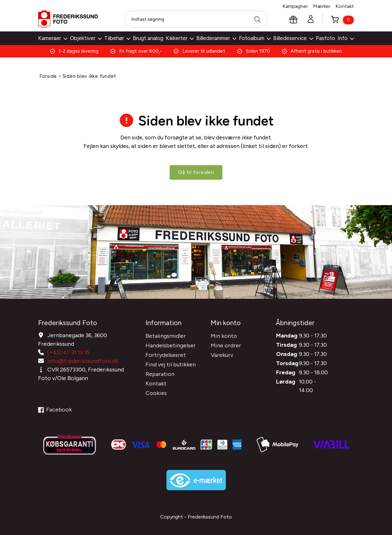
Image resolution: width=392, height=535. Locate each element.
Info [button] (346, 38)
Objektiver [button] (86, 38)
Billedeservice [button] (293, 38)
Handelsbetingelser (171, 345)
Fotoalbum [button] (255, 38)
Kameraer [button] (53, 38)
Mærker (322, 6)
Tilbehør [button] (117, 38)
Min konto (224, 336)
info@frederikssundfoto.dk (83, 361)
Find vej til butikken (171, 364)
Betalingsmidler (166, 336)
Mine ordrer (226, 345)
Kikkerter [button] (180, 38)
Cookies (156, 393)
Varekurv (222, 355)
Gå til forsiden (196, 173)
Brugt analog (148, 38)
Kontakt (345, 6)
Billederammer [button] (216, 38)
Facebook (55, 409)
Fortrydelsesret (166, 355)
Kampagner (295, 6)
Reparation (160, 374)
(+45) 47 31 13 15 (68, 352)
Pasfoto (325, 38)
